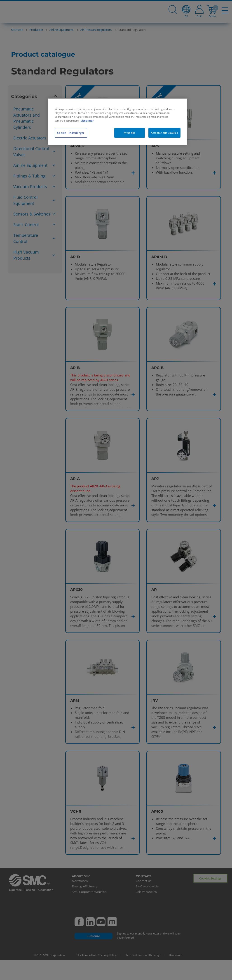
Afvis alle (130, 133)
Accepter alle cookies (164, 133)
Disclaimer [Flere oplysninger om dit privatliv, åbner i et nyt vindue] (87, 121)
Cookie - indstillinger (71, 133)
